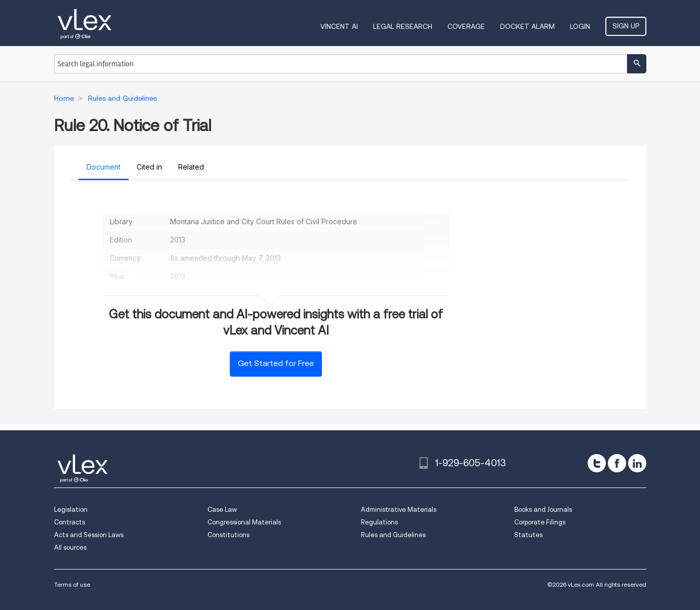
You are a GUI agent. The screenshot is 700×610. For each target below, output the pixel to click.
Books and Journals (543, 510)
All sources (70, 547)
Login (580, 26)
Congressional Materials (244, 522)
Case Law (222, 510)
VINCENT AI (339, 26)
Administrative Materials (399, 510)
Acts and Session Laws (89, 535)
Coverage (466, 26)
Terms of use (72, 584)
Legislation (71, 510)
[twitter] (597, 463)
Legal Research (403, 26)
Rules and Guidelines (393, 535)
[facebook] (617, 463)
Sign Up (626, 26)
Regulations (379, 522)
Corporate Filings (540, 522)
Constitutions (229, 535)
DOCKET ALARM (527, 26)
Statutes (528, 535)
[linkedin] (637, 463)
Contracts (70, 522)
